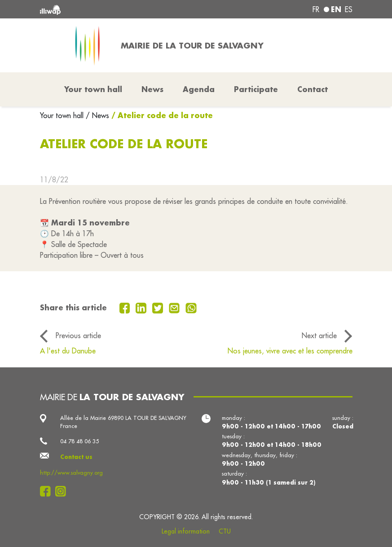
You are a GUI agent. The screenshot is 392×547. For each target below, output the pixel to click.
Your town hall (63, 115)
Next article (319, 335)
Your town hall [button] (93, 89)
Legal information (186, 531)
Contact (313, 89)
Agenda (199, 89)
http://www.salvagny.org (71, 473)
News (152, 89)
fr (316, 9)
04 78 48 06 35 (79, 441)
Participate (256, 89)
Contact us (76, 457)
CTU (225, 531)
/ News (97, 115)
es (349, 9)
